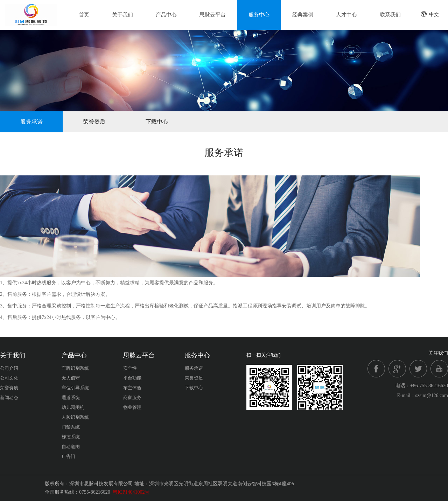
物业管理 (132, 407)
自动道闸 (71, 447)
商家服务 (132, 398)
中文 (430, 14)
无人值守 (71, 378)
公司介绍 (9, 368)
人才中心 (346, 15)
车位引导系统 (75, 388)
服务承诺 (31, 122)
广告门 (68, 456)
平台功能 (132, 378)
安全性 (130, 368)
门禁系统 (71, 427)
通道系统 (71, 398)
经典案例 (303, 15)
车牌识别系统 (75, 368)
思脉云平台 (213, 15)
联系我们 (390, 15)
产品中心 (166, 15)
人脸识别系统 (75, 417)
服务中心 (259, 15)
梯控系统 (71, 437)
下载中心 (157, 122)
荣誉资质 (94, 122)
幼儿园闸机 (73, 407)
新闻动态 (9, 398)
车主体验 (132, 388)
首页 (84, 15)
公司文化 (9, 378)
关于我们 (122, 15)
